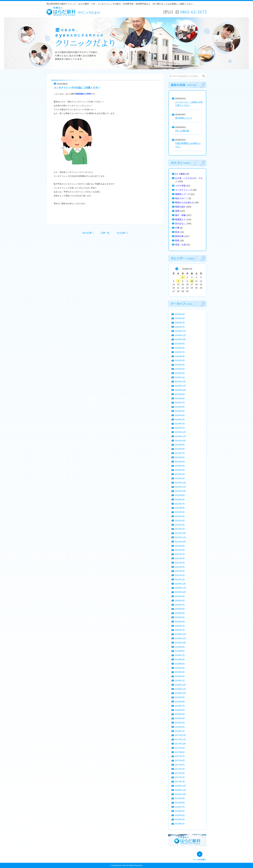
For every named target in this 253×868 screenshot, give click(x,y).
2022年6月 (180, 508)
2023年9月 (180, 445)
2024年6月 (180, 407)
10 (192, 281)
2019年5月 (180, 664)
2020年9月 (180, 596)
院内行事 (179, 236)
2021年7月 (180, 554)
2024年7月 (180, 403)
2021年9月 (180, 546)
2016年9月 (180, 798)
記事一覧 (105, 233)
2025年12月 (180, 331)
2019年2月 (180, 676)
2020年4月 (180, 617)
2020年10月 (180, 592)
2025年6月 (180, 356)
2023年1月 (180, 478)
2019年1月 (180, 681)
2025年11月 (180, 335)
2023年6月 (180, 457)
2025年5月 (180, 360)
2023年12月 (180, 432)
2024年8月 (180, 398)
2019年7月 (180, 655)
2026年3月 (180, 318)
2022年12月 (180, 483)
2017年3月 (180, 773)
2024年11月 (180, 386)
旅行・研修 (180, 215)
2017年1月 (180, 782)
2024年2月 (180, 424)
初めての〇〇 (182, 198)
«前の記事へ (88, 233)
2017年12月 (180, 735)
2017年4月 (180, 769)
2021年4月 (180, 567)
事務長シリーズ (183, 194)
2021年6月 (180, 558)
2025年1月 (180, 377)
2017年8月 (180, 752)
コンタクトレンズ (184, 190)
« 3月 (177, 269)
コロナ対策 (180, 186)
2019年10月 (180, 643)
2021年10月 (180, 542)
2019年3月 (180, 672)
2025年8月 (180, 348)
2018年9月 (180, 697)
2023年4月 (180, 466)
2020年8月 (180, 601)
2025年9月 (180, 344)
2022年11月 (180, 487)
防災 (177, 232)
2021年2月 (180, 575)
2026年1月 (180, 327)
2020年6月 (180, 609)
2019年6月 (180, 659)
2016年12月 (180, 786)
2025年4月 (180, 365)
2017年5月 (180, 765)
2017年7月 (180, 756)
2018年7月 (180, 706)
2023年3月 (180, 470)
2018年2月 (180, 727)
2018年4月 (180, 718)
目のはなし (180, 224)
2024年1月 (180, 428)
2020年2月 (180, 626)
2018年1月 (180, 731)
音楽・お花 (180, 245)
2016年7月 (180, 807)
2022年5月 (180, 512)
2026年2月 (180, 323)
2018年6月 (180, 710)
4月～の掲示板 (182, 131)
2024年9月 (180, 394)
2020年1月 (180, 630)
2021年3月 (180, 571)
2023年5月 (180, 462)
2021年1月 (180, 580)
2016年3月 (180, 824)
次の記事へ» (122, 233)
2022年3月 (180, 521)
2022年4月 (180, 516)
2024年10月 (180, 390)
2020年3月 (180, 622)
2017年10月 (180, 744)
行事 (177, 228)
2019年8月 (180, 651)
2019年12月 (180, 634)
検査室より (180, 219)
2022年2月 (180, 525)
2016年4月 (180, 819)
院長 (177, 241)
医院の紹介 (180, 207)
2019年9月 (180, 647)
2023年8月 (180, 449)
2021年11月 (180, 537)
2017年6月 (180, 761)
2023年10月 (180, 441)
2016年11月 (180, 790)
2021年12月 (180, 533)
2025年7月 (180, 352)
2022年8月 (180, 500)
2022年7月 (180, 504)
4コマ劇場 (180, 174)
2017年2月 (180, 777)
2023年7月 (180, 453)
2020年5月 (180, 613)
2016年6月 (180, 811)
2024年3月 (180, 420)
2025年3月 (180, 369)
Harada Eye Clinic (119, 865)
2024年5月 (180, 411)
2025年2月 (180, 373)
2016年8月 (180, 803)
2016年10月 (180, 794)
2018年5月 (180, 714)
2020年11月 (180, 588)
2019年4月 (180, 668)
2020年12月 (180, 584)
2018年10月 (180, 693)
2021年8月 (180, 550)
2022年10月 (180, 491)
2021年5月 (180, 563)
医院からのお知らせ (185, 202)
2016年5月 (180, 815)
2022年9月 (180, 495)
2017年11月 (180, 739)
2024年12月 (180, 382)
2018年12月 (180, 685)
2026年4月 (180, 314)
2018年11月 (180, 689)
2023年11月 (180, 436)
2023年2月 (180, 474)
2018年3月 (180, 723)
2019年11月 (180, 638)
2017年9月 (180, 748)
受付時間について (184, 118)
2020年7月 (180, 605)
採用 (177, 211)
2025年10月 (180, 339)
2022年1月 (180, 529)
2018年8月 (180, 702)
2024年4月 (180, 415)
